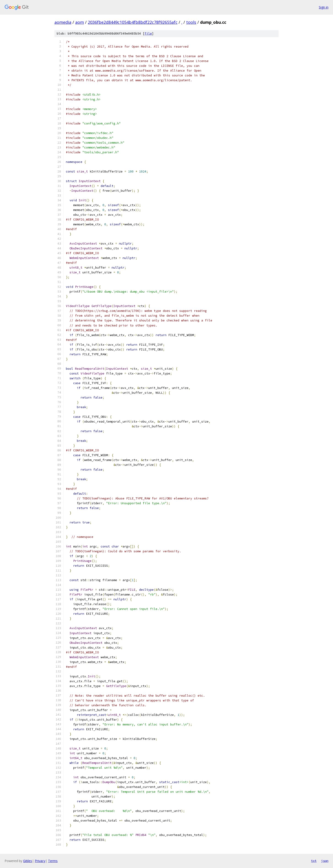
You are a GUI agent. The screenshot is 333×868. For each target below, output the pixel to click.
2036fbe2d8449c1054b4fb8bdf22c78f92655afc (133, 22)
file (148, 34)
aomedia (63, 22)
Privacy (40, 861)
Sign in (324, 7)
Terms (53, 861)
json (325, 861)
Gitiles (28, 861)
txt (314, 861)
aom (80, 22)
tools (191, 22)
